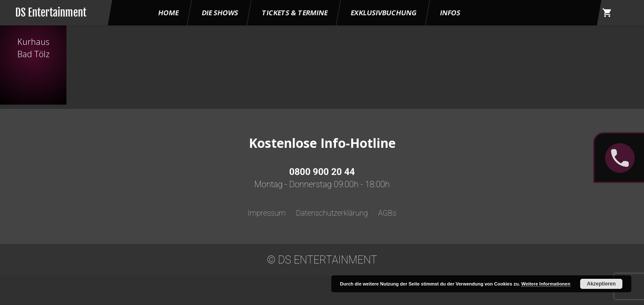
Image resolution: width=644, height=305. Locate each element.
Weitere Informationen (546, 284)
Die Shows (220, 13)
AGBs (387, 213)
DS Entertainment (51, 12)
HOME (168, 13)
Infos (450, 13)
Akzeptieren (601, 284)
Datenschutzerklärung (332, 213)
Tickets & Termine (295, 13)
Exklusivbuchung (384, 13)
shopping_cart (607, 13)
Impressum (267, 213)
